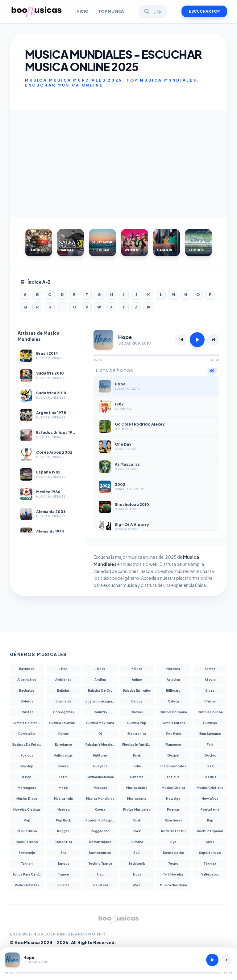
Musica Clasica (173, 788)
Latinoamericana (100, 777)
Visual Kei (100, 885)
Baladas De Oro (100, 690)
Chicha (210, 701)
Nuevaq (64, 809)
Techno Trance (100, 863)
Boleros (27, 701)
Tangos (63, 863)
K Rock (137, 669)
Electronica (137, 734)
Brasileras (64, 701)
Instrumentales (173, 766)
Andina (100, 680)
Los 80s (210, 777)
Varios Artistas (27, 885)
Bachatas (27, 690)
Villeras (63, 885)
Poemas (173, 809)
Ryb (173, 842)
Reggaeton (100, 831)
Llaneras (137, 777)
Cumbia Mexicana (100, 723)
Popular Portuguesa (101, 820)
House (64, 766)
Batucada (27, 669)
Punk (137, 820)
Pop (27, 820)
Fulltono (100, 755)
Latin (63, 777)
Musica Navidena (173, 885)
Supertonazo (210, 853)
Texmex (210, 863)
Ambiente (63, 680)
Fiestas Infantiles (137, 745)
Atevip (210, 680)
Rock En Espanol (210, 831)
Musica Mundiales (100, 799)
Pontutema (210, 809)
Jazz (210, 766)
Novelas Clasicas (27, 809)
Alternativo (27, 680)
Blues (210, 690)
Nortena (173, 669)
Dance (64, 734)
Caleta (173, 701)
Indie (137, 766)
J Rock (100, 669)
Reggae (63, 831)
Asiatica (173, 680)
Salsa (210, 842)
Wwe (137, 885)
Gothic (210, 755)
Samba (210, 669)
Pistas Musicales (137, 809)
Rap (210, 820)
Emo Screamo (210, 734)
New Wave (210, 799)
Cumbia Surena (173, 723)
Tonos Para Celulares (28, 874)
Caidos (137, 701)
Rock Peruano (27, 842)
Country (100, 712)
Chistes (27, 712)
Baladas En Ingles (137, 690)
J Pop (63, 669)
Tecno (173, 863)
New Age (173, 799)
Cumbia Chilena (210, 712)
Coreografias (64, 712)
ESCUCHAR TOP (204, 11)
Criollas (137, 712)
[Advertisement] (118, 163)
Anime (137, 680)
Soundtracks (173, 853)
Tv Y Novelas (173, 874)
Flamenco (173, 745)
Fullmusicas (64, 755)
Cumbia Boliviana (173, 712)
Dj (100, 734)
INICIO (82, 11)
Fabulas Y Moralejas (101, 745)
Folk (210, 745)
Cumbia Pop (137, 723)
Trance (64, 874)
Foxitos (27, 755)
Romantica (63, 842)
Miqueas (100, 788)
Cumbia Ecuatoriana (65, 723)
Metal (63, 788)
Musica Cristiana (210, 788)
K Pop (27, 777)
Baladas (63, 690)
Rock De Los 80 (173, 831)
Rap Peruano (27, 831)
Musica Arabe (137, 788)
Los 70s (173, 777)
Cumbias (210, 723)
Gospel (173, 755)
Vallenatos (210, 874)
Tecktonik (137, 863)
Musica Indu (63, 799)
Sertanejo (27, 853)
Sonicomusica (100, 853)
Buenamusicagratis (101, 701)
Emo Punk (173, 734)
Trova (137, 874)
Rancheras (173, 820)
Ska (63, 853)
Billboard (173, 690)
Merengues (27, 788)
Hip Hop (27, 766)
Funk (137, 755)
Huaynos (100, 766)
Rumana (137, 842)
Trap (100, 874)
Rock (137, 831)
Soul (137, 853)
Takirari (27, 863)
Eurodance (64, 745)
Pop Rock (63, 820)
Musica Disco (27, 799)
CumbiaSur (27, 734)
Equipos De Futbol (27, 745)
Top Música (111, 11)
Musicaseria (137, 799)
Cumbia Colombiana (28, 723)
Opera (100, 809)
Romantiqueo (100, 842)
